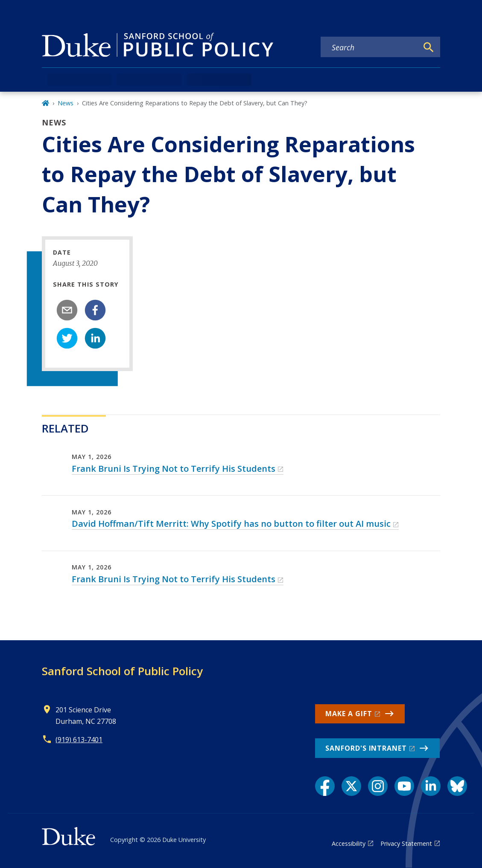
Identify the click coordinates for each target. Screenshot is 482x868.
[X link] (351, 786)
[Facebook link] (325, 786)
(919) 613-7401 (79, 740)
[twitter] (67, 338)
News (66, 103)
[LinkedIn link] (431, 786)
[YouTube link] (404, 786)
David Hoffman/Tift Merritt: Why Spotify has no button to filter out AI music (231, 524)
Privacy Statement (406, 843)
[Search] (429, 47)
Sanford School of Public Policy (122, 671)
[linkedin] (95, 338)
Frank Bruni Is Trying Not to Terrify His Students (174, 469)
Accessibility (349, 843)
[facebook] (95, 310)
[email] (67, 310)
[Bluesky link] (457, 786)
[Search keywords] (369, 47)
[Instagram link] (378, 786)
